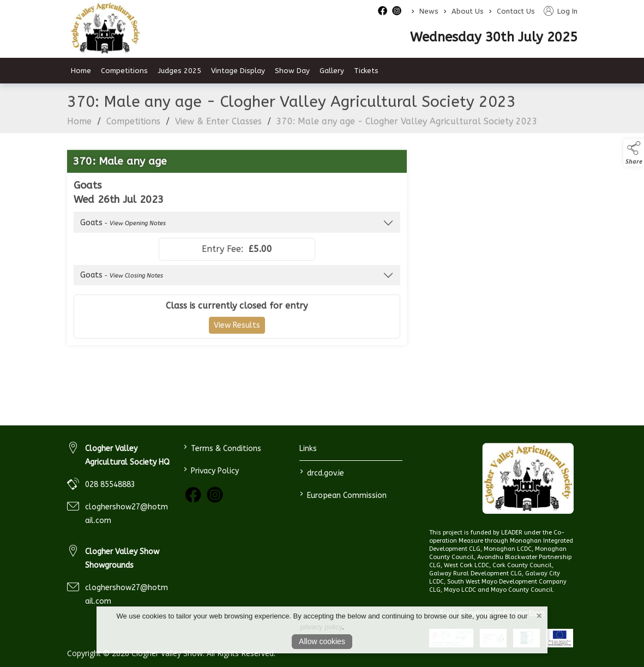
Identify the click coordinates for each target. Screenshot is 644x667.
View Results (237, 332)
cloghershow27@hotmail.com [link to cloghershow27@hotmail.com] (127, 514)
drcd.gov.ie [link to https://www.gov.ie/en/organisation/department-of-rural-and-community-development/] (322, 472)
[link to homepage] (528, 479)
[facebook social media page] (383, 11)
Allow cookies (322, 641)
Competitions (133, 128)
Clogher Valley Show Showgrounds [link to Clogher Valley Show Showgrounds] (122, 558)
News (429, 11)
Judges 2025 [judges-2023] (179, 71)
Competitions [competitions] (124, 71)
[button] (634, 153)
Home (81, 71)
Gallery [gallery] (332, 71)
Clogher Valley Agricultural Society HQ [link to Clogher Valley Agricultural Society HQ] (127, 455)
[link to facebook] (193, 495)
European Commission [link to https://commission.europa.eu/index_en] (343, 494)
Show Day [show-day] (292, 71)
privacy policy (321, 627)
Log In (561, 11)
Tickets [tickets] (366, 71)
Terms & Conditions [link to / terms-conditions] (222, 447)
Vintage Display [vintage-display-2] (238, 71)
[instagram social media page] (397, 11)
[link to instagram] (215, 495)
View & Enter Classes (218, 128)
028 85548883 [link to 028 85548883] (110, 485)
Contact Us (516, 11)
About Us (468, 11)
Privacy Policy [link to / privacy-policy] (211, 470)
